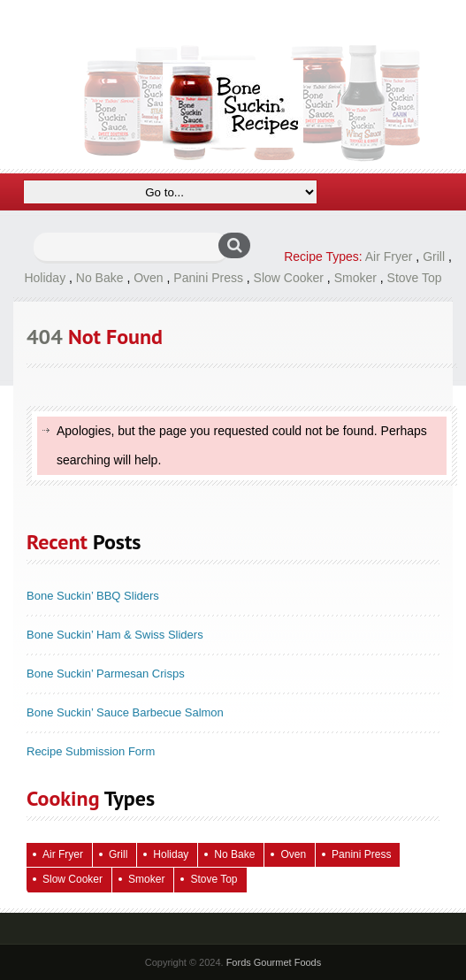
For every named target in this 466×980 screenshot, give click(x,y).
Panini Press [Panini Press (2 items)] (361, 854)
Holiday (45, 278)
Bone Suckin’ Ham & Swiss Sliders (115, 635)
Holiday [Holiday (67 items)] (171, 854)
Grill (434, 256)
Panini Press (208, 278)
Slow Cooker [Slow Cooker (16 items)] (73, 879)
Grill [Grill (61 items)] (118, 854)
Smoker (355, 278)
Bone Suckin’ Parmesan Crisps (106, 674)
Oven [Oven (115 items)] (293, 854)
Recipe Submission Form (91, 751)
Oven (148, 278)
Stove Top (415, 278)
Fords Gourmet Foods (274, 962)
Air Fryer (389, 256)
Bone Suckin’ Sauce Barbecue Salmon (125, 712)
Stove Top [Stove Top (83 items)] (214, 879)
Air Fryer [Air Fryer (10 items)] (63, 854)
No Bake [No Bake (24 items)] (234, 854)
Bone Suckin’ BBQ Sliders (93, 596)
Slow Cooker (289, 278)
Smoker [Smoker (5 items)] (146, 879)
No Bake (100, 278)
